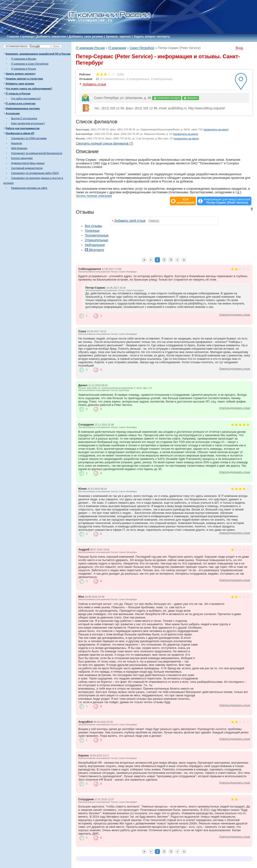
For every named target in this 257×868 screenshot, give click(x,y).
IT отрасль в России (18, 94)
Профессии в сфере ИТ (20, 133)
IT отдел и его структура (21, 103)
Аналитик (16, 143)
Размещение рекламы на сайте (29, 188)
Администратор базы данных (28, 163)
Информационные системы (23, 108)
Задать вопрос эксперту (152, 36)
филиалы (191, 98)
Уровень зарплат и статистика (24, 79)
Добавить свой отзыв (130, 221)
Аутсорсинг (13, 113)
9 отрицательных (138, 79)
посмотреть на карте (167, 98)
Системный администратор (27, 168)
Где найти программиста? (26, 98)
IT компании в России (23, 69)
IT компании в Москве (24, 59)
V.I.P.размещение (186, 201)
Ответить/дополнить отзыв (235, 315)
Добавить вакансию (51, 36)
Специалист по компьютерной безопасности (37, 153)
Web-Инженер (19, 148)
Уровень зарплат (118, 36)
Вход (239, 48)
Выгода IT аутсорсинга (24, 118)
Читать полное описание (94, 196)
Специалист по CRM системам (29, 138)
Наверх (154, 221)
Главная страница (20, 36)
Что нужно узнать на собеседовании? (29, 89)
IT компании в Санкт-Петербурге (30, 64)
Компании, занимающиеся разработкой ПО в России (38, 54)
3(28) (110, 74)
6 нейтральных (161, 79)
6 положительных (113, 79)
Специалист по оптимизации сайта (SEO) (35, 173)
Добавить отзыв (95, 84)
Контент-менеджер (22, 158)
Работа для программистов (23, 128)
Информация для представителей (227, 201)
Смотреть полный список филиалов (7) (104, 143)
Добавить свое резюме (86, 36)
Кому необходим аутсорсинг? (28, 123)
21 (97, 79)
